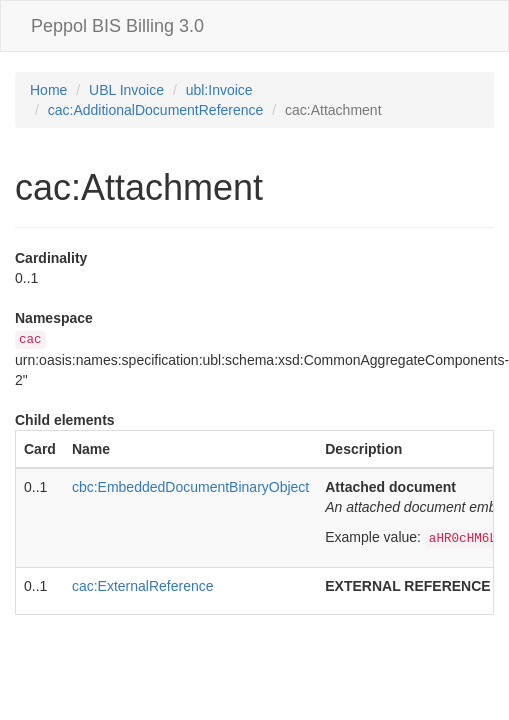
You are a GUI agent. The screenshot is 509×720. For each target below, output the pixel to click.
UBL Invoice (126, 90)
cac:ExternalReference (143, 586)
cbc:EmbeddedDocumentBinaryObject (190, 487)
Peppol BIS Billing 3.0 (117, 26)
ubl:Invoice (219, 90)
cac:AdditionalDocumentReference (156, 110)
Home (48, 90)
